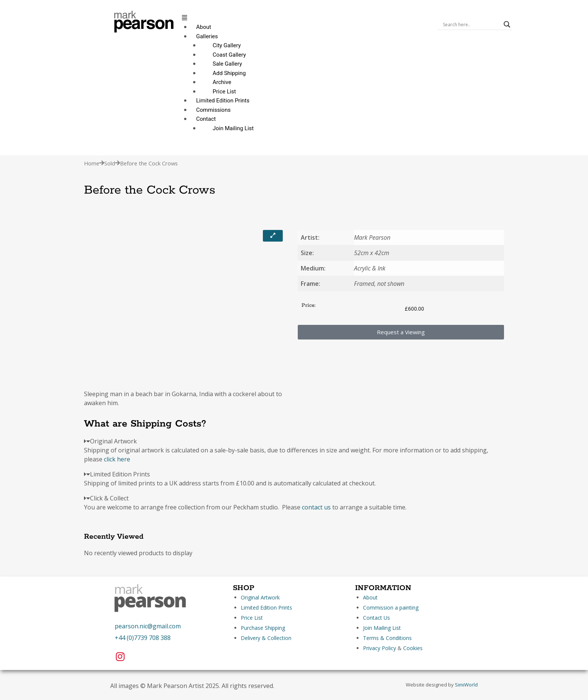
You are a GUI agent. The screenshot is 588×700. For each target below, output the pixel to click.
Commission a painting (391, 608)
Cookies (413, 648)
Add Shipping (229, 73)
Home (92, 163)
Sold (110, 163)
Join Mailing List (233, 128)
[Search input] (471, 24)
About (204, 27)
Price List (224, 92)
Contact (206, 119)
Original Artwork (260, 597)
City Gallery (227, 45)
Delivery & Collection (266, 638)
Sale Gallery (227, 64)
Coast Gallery (229, 55)
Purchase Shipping (263, 628)
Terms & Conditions (387, 638)
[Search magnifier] (507, 24)
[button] (306, 18)
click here (117, 459)
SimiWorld (466, 685)
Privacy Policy (379, 648)
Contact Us (376, 618)
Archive (222, 82)
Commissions (213, 110)
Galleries (207, 36)
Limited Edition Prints (223, 101)
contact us (316, 507)
